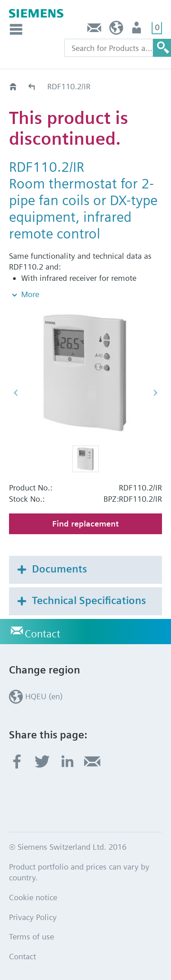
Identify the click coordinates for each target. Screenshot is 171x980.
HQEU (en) (116, 30)
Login (137, 30)
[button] (85, 459)
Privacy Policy (33, 917)
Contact (94, 30)
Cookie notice (33, 897)
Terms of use (31, 936)
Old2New (32, 86)
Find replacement (85, 524)
